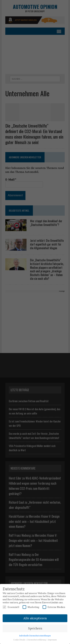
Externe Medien (54, 607)
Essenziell (11, 607)
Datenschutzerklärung (37, 640)
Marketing (31, 607)
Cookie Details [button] (19, 640)
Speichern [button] (35, 628)
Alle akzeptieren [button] (35, 618)
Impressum (52, 640)
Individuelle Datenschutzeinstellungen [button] (35, 636)
